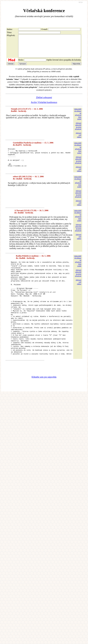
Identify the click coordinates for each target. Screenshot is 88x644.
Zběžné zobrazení (44, 102)
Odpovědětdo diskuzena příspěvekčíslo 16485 (78, 220)
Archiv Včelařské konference (44, 107)
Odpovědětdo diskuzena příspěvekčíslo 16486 (78, 266)
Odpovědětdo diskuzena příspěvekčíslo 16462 (78, 152)
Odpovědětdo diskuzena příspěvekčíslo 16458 (78, 118)
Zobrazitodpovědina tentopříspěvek (78, 130)
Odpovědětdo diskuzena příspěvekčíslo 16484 (78, 187)
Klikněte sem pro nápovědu (44, 401)
